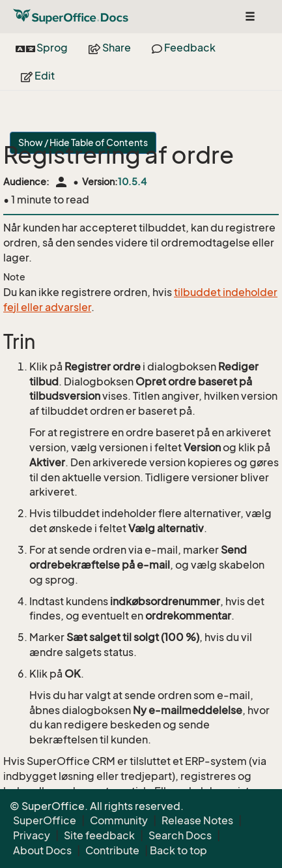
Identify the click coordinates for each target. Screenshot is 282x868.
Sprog (42, 48)
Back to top (178, 850)
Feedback (184, 48)
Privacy (32, 835)
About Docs (42, 850)
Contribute (112, 850)
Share (110, 48)
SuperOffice (45, 820)
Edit (38, 76)
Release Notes (197, 820)
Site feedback (99, 835)
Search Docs (180, 835)
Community (119, 820)
